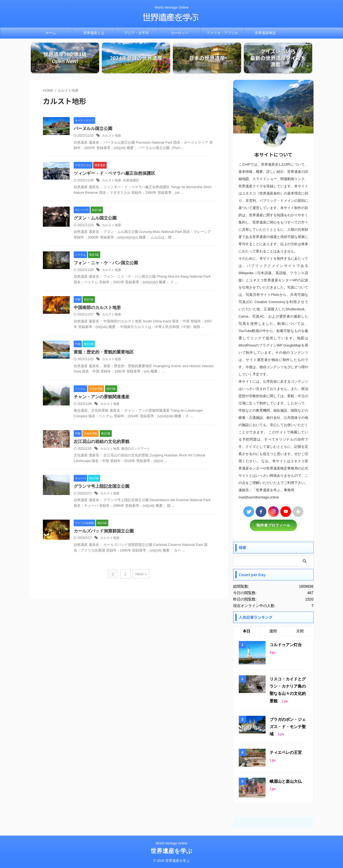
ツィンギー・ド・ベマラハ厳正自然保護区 (114, 174)
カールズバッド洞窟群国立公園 (104, 532)
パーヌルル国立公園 (93, 129)
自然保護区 (131, 181)
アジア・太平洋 (137, 33)
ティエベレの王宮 (286, 752)
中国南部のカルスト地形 (97, 308)
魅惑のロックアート (136, 449)
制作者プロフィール (273, 526)
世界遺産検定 (265, 33)
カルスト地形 (111, 136)
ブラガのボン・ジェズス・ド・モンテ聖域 (288, 726)
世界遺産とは (94, 33)
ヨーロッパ (179, 33)
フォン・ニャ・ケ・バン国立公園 (106, 263)
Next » (141, 574)
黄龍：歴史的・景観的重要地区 (104, 353)
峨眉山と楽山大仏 (286, 781)
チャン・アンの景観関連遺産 (102, 397)
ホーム (51, 33)
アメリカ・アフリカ (222, 33)
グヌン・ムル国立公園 (95, 218)
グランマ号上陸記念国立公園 (102, 487)
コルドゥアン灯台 (286, 645)
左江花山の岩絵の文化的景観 (102, 442)
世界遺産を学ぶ (171, 851)
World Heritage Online (171, 843)
